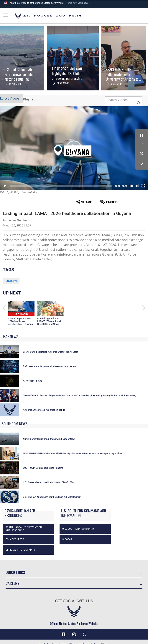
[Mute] (137, 186)
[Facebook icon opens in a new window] (142, 135)
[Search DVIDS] (123, 100)
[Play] (5, 186)
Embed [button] (109, 202)
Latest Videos (10, 98)
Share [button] (84, 202)
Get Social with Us (74, 601)
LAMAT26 (11, 281)
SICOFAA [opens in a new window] (67, 539)
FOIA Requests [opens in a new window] (15, 539)
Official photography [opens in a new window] (20, 550)
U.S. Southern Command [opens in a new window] (78, 529)
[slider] (61, 186)
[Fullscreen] (143, 186)
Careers (12, 583)
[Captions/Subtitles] (131, 186)
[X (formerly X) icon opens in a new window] (142, 154)
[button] (79, 3)
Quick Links (15, 572)
